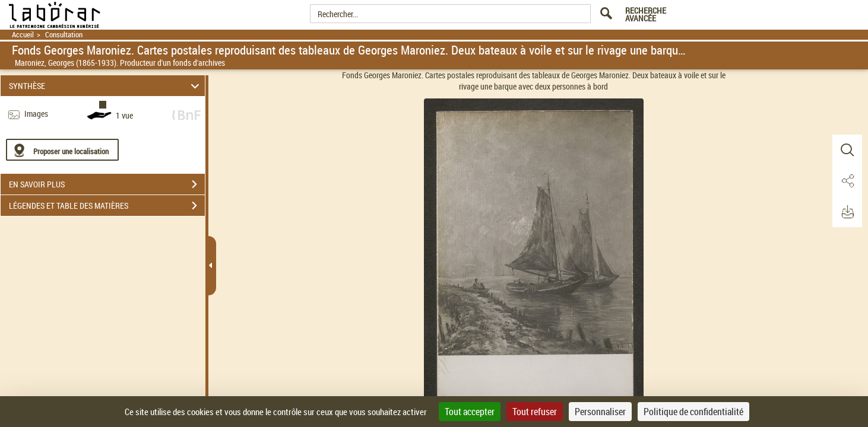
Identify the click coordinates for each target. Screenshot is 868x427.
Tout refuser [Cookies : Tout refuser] (535, 412)
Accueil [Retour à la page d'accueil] (23, 35)
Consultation (64, 35)
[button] (847, 150)
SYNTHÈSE (106, 86)
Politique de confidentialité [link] (693, 412)
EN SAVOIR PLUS (107, 184)
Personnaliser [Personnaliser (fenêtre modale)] (600, 412)
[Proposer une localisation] (62, 150)
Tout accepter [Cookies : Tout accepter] (470, 412)
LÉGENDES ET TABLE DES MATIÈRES (107, 206)
